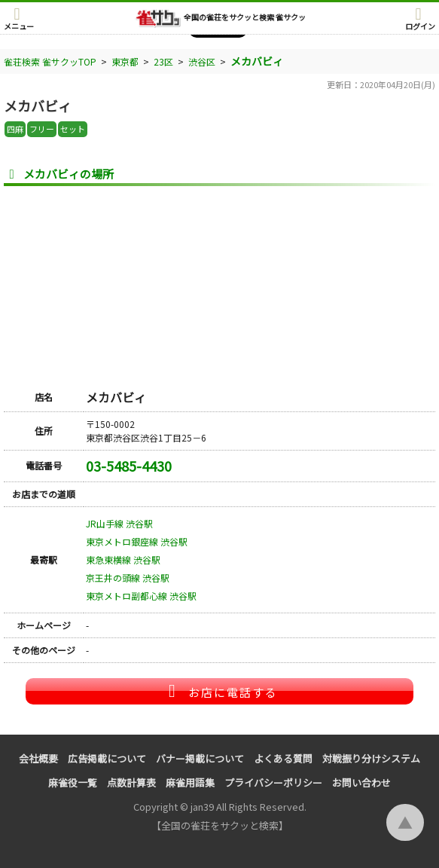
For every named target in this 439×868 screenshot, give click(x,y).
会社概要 (38, 758)
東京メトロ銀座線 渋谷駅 (137, 541)
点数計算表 (131, 782)
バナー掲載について (200, 758)
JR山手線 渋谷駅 (119, 523)
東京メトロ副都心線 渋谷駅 (141, 596)
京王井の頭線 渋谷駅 (128, 578)
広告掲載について (107, 758)
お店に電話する (220, 691)
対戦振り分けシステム (371, 758)
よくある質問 (283, 758)
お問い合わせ (361, 782)
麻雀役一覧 (73, 782)
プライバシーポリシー (273, 782)
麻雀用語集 (190, 782)
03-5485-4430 (129, 466)
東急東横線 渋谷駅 (123, 559)
